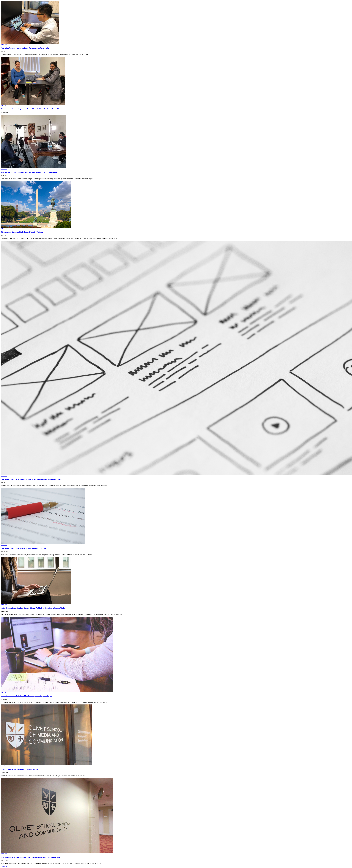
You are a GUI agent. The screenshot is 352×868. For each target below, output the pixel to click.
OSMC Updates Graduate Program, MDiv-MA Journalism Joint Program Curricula (30, 857)
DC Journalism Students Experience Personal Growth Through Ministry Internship (30, 109)
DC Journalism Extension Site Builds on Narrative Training (22, 232)
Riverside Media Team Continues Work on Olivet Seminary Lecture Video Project (30, 172)
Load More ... (5, 866)
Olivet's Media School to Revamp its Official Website (19, 769)
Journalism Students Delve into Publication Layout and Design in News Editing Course (31, 479)
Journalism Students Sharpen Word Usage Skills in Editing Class (24, 548)
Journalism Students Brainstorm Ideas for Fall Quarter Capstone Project (26, 696)
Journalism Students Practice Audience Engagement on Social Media (25, 48)
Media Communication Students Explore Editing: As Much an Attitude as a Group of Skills (33, 608)
